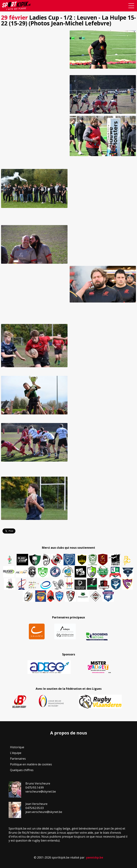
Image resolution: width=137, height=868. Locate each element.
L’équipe (16, 753)
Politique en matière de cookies (31, 764)
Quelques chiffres (22, 770)
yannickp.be (95, 857)
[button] (34, 50)
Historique (17, 747)
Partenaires (18, 759)
